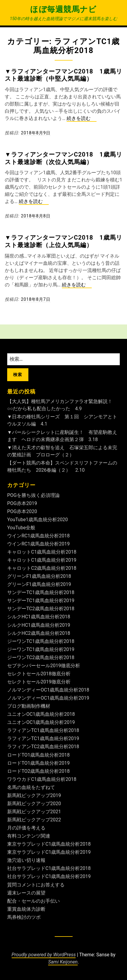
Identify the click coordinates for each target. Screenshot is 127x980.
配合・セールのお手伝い (33, 901)
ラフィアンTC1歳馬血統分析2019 (43, 738)
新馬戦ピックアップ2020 (34, 804)
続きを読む (82, 119)
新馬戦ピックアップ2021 (34, 812)
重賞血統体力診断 (26, 909)
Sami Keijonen (63, 962)
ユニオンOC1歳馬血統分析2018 (41, 714)
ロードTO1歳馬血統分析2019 (38, 763)
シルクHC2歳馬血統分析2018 (39, 633)
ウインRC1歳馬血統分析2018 (38, 536)
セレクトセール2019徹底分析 (39, 682)
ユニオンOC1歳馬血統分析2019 (41, 722)
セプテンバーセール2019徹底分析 (44, 666)
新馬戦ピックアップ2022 (34, 820)
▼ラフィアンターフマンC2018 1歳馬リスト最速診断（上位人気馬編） (63, 241)
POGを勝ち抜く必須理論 (33, 495)
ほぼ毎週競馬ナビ (63, 9)
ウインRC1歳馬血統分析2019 (38, 544)
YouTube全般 (21, 528)
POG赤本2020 (22, 511)
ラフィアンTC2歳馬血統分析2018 (43, 747)
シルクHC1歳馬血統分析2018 (39, 617)
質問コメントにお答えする (36, 885)
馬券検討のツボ (24, 917)
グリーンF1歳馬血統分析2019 (39, 584)
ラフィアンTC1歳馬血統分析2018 (43, 730)
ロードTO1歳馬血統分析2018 (38, 755)
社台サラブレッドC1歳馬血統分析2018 (49, 868)
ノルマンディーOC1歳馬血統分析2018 (48, 690)
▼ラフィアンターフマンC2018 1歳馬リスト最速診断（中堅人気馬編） (63, 75)
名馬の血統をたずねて (31, 787)
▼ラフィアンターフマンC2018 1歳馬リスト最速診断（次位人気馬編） (63, 158)
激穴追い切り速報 (26, 860)
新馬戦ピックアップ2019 (34, 795)
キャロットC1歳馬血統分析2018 (42, 552)
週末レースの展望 (26, 893)
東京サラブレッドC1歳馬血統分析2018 (49, 844)
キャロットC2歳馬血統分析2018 (42, 568)
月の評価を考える (26, 828)
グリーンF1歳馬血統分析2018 (39, 576)
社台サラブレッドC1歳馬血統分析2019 (49, 876)
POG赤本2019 (22, 503)
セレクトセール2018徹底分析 (39, 674)
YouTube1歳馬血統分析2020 (38, 520)
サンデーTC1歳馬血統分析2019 (41, 601)
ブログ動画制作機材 (29, 706)
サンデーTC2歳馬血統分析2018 (41, 609)
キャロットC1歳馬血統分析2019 (42, 560)
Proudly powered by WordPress (44, 955)
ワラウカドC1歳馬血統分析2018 (42, 779)
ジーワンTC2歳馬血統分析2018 (41, 657)
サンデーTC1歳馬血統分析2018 (41, 592)
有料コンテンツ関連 (29, 836)
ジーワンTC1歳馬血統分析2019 (41, 649)
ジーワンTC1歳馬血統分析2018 (41, 641)
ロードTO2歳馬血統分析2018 (38, 771)
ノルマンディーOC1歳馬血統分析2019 (48, 698)
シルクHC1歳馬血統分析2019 (39, 625)
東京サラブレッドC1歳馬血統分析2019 (49, 852)
